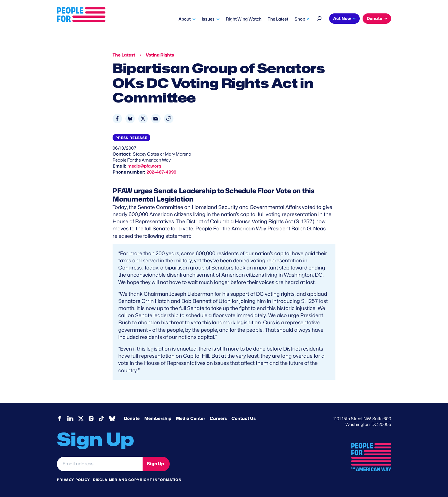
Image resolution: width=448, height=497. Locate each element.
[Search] (319, 18)
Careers (218, 418)
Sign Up (155, 464)
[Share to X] (143, 119)
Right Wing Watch (244, 19)
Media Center (191, 418)
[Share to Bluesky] (130, 119)
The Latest (278, 19)
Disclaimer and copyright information (137, 480)
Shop (300, 19)
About (185, 19)
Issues (208, 19)
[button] (169, 119)
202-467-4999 (161, 172)
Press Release (131, 138)
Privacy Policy (73, 480)
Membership (158, 418)
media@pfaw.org (144, 166)
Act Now (342, 19)
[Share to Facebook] (117, 119)
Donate (374, 19)
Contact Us (244, 418)
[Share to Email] (156, 119)
